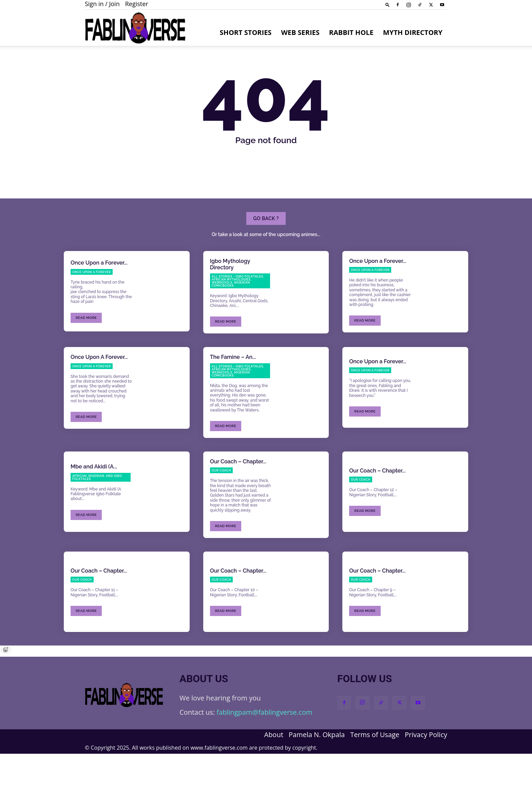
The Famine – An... (233, 392)
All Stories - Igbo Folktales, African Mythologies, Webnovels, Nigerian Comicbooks (238, 316)
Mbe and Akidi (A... (94, 502)
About (273, 770)
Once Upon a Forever (92, 307)
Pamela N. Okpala (317, 770)
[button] (387, 5)
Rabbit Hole (351, 32)
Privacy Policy (426, 770)
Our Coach (222, 506)
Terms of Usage (375, 770)
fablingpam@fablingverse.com (264, 747)
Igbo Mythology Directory (230, 300)
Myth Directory (413, 32)
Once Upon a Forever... (99, 298)
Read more (86, 353)
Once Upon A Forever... (99, 392)
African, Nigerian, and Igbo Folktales (97, 512)
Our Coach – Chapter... (238, 497)
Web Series (300, 32)
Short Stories (246, 32)
